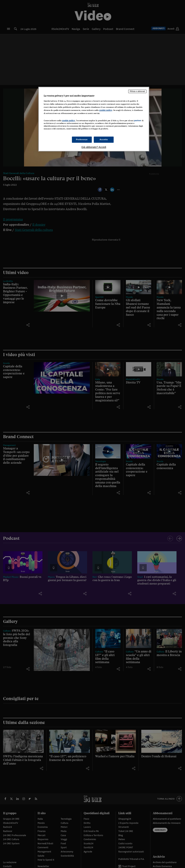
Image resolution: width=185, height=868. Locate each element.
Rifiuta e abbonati (137, 91)
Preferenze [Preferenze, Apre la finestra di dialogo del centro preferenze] (82, 139)
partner (138, 120)
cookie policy (106, 110)
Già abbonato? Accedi (94, 147)
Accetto (104, 139)
